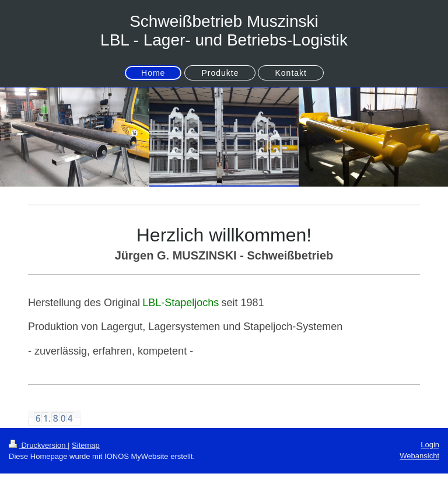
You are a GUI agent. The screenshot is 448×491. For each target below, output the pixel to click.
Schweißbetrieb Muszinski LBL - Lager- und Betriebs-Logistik (224, 31)
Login (430, 445)
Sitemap (86, 445)
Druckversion (38, 445)
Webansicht (419, 456)
